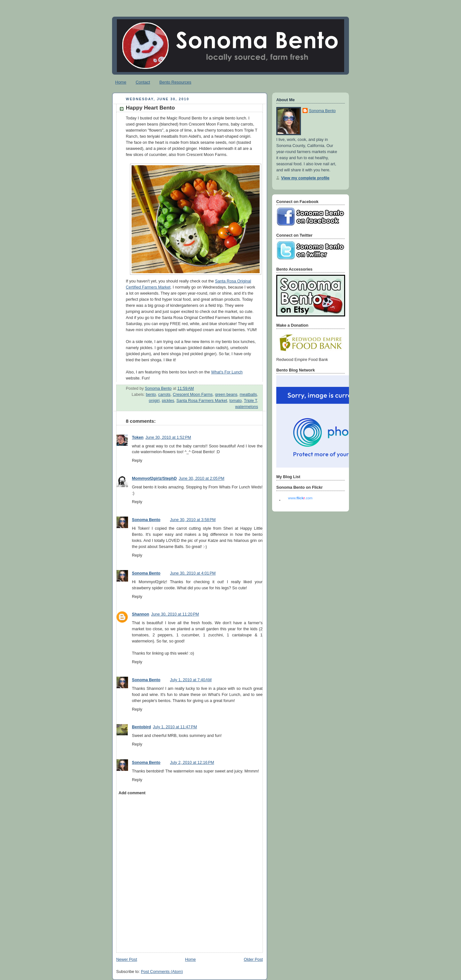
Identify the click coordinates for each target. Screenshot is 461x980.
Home (121, 82)
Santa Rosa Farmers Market (202, 401)
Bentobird (142, 727)
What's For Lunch (227, 372)
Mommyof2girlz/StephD (154, 478)
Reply (137, 461)
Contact (143, 82)
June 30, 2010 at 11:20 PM (175, 614)
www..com (300, 498)
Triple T (251, 401)
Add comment (132, 793)
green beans (226, 395)
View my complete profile (305, 178)
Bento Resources (175, 82)
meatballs (248, 395)
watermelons (247, 407)
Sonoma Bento (146, 520)
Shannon (141, 614)
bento (151, 395)
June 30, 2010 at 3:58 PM (193, 520)
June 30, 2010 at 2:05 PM (202, 478)
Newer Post (127, 960)
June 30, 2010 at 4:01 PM (193, 573)
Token (138, 437)
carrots (164, 395)
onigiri (154, 401)
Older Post (253, 960)
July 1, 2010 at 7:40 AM (191, 680)
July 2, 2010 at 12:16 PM (192, 763)
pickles (168, 401)
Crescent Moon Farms (193, 395)
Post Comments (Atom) (162, 972)
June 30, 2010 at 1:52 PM (168, 437)
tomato (235, 401)
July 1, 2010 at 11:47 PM (175, 727)
